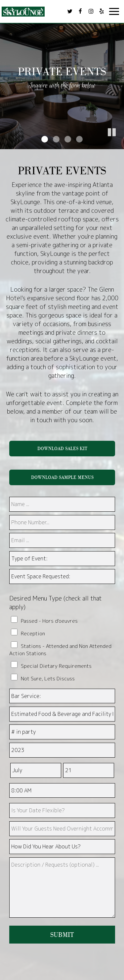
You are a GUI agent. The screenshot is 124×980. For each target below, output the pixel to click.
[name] (62, 504)
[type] (62, 810)
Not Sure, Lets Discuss (48, 678)
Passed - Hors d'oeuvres (49, 621)
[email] (62, 540)
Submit (62, 935)
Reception (33, 633)
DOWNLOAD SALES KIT (62, 448)
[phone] (62, 522)
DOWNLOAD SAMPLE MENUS (62, 477)
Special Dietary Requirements (56, 666)
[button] (119, 144)
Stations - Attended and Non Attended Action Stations (60, 650)
